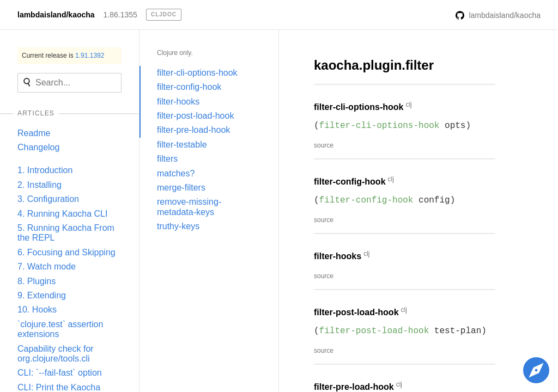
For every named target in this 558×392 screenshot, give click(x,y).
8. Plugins (37, 281)
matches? (176, 173)
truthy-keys (178, 226)
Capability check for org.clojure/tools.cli (56, 354)
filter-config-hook (189, 87)
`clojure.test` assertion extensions (60, 329)
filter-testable (182, 145)
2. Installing (40, 185)
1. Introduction (45, 170)
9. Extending (42, 295)
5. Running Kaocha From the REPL (66, 233)
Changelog (38, 147)
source (324, 145)
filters (167, 159)
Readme (34, 133)
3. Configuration (48, 199)
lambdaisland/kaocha (56, 15)
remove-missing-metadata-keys (189, 207)
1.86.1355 (120, 15)
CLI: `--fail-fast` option (60, 373)
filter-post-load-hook (195, 116)
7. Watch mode (47, 267)
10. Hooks (37, 310)
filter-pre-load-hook (193, 130)
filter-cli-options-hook (197, 73)
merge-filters (181, 188)
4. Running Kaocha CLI (62, 214)
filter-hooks (178, 102)
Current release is (63, 56)
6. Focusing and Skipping (66, 252)
